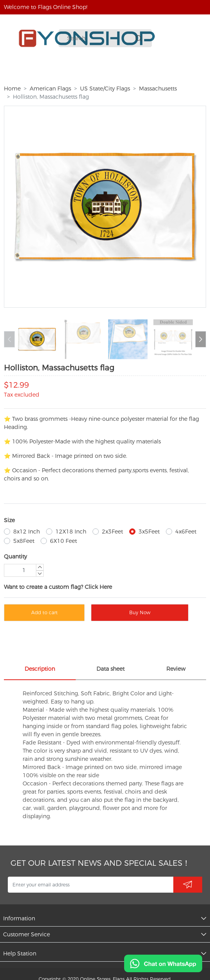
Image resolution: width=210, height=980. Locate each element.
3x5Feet (149, 532)
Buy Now (140, 612)
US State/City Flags (105, 89)
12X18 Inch (71, 532)
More (158, 71)
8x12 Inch (27, 532)
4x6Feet (186, 532)
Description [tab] (40, 669)
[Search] (100, 38)
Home (12, 89)
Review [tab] (176, 669)
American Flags (50, 89)
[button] (201, 339)
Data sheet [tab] (110, 669)
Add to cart (44, 612)
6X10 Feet (63, 541)
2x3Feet (112, 532)
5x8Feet (24, 541)
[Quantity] (24, 570)
